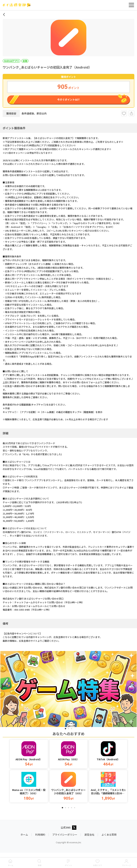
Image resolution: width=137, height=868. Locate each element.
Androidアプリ (12, 61)
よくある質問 (109, 835)
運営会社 (89, 835)
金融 (25, 61)
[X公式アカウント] (74, 828)
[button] (29, 754)
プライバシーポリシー (65, 835)
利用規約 (40, 835)
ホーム (24, 835)
